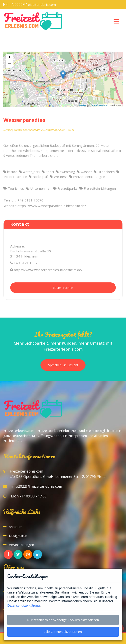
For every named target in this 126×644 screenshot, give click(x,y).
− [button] (9, 64)
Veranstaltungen (21, 545)
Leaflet (83, 105)
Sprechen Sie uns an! (63, 365)
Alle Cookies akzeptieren (63, 632)
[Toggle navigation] (116, 21)
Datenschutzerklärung (24, 605)
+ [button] (9, 58)
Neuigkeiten (18, 535)
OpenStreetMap (100, 105)
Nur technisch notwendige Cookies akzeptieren (63, 620)
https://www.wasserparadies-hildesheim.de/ (48, 270)
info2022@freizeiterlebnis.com (32, 4)
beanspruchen (63, 288)
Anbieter (15, 527)
